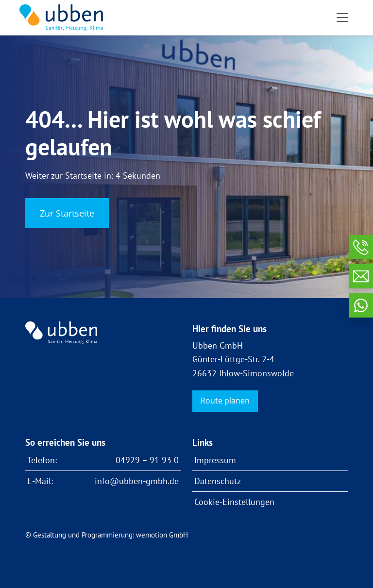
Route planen (225, 401)
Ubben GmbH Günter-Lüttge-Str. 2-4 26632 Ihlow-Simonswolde (243, 359)
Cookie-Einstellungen (234, 502)
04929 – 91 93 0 (147, 460)
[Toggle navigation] (342, 17)
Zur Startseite (67, 213)
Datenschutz (218, 481)
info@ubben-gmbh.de (137, 481)
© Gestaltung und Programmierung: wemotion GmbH (107, 535)
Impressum (215, 460)
